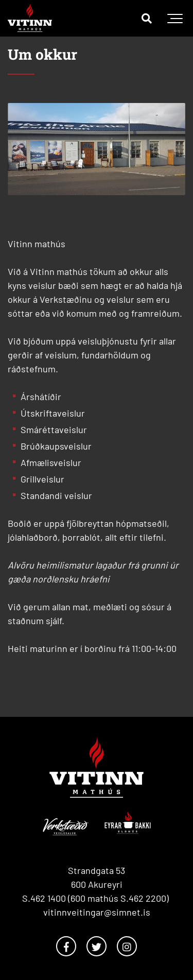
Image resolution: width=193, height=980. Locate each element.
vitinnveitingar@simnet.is (97, 912)
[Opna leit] (147, 18)
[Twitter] (97, 946)
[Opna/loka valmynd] (175, 18)
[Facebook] (66, 946)
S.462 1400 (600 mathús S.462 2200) (97, 898)
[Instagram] (127, 946)
